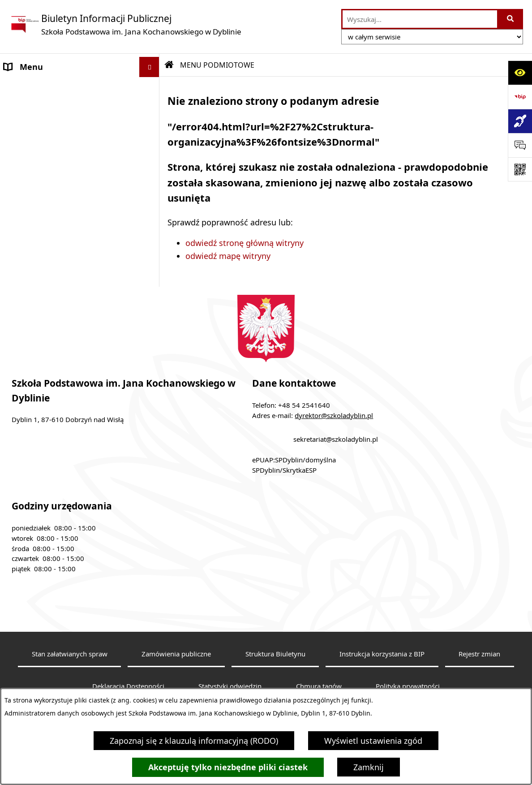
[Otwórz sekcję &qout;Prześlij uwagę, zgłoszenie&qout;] (520, 145)
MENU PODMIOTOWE (45, 87)
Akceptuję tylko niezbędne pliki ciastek (228, 767)
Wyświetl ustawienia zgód (373, 741)
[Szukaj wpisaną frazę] (511, 19)
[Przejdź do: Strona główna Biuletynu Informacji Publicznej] (169, 65)
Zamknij (369, 767)
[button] (151, 87)
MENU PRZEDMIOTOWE (49, 216)
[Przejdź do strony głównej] (125, 24)
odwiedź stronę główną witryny (245, 243)
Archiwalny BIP (32, 254)
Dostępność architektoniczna (59, 294)
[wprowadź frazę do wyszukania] (420, 19)
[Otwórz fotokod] (520, 169)
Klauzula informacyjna (46, 274)
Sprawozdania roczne (44, 314)
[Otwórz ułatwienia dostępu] (520, 73)
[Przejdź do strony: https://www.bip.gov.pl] (520, 97)
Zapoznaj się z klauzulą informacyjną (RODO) (194, 741)
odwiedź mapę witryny (228, 256)
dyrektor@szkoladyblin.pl (334, 456)
